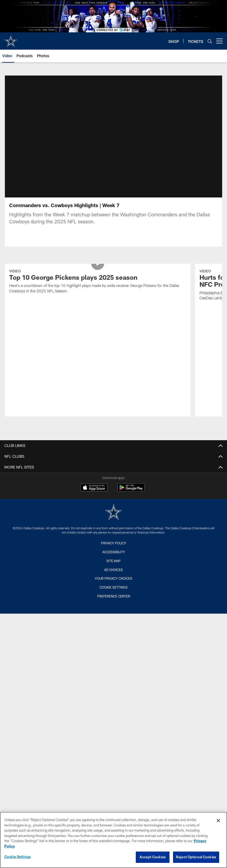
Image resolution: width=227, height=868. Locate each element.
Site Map (113, 512)
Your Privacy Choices (113, 529)
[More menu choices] (219, 41)
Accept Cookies (153, 857)
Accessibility (114, 503)
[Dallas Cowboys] (114, 464)
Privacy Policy (114, 494)
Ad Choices (113, 521)
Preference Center (114, 547)
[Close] (218, 821)
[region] (113, 840)
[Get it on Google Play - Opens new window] (131, 441)
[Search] (210, 41)
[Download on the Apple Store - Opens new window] (94, 439)
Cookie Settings (114, 538)
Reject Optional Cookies (196, 857)
